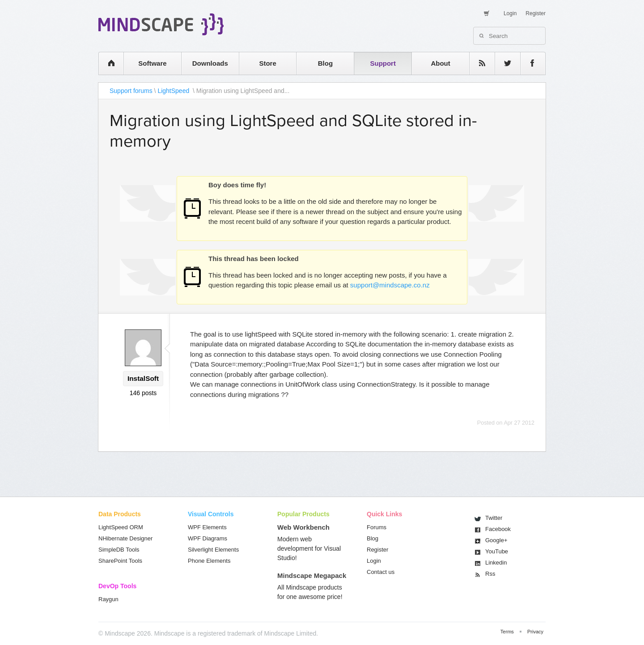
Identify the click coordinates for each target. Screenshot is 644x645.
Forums (377, 527)
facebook (528, 63)
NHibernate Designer (125, 538)
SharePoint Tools (120, 561)
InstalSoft (143, 378)
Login (510, 13)
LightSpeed (174, 91)
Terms (507, 632)
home (107, 63)
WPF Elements (207, 527)
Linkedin (496, 563)
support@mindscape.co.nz (390, 285)
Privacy (535, 632)
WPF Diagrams (208, 538)
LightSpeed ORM (121, 527)
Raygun (108, 599)
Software (152, 63)
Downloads (210, 63)
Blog (325, 63)
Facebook (498, 529)
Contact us (381, 572)
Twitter (494, 518)
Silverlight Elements (213, 550)
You (497, 551)
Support (383, 63)
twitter (503, 63)
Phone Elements (209, 561)
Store (267, 63)
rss (478, 63)
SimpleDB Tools (119, 550)
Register (536, 13)
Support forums (131, 91)
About (440, 63)
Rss (490, 574)
